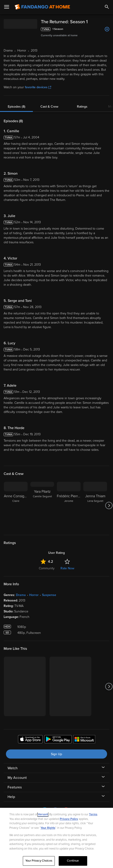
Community (47, 568)
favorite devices (38, 87)
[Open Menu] (7, 7)
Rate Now (67, 568)
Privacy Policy (69, 819)
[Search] (107, 7)
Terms (93, 814)
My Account (17, 778)
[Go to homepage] (42, 7)
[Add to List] (107, 29)
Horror (34, 595)
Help (11, 797)
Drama (21, 595)
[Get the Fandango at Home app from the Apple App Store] (30, 740)
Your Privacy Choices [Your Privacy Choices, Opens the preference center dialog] (39, 861)
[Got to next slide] (109, 505)
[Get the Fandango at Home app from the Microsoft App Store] (84, 740)
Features (15, 787)
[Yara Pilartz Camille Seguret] (42, 505)
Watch (13, 768)
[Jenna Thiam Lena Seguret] (95, 505)
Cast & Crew (49, 107)
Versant (43, 814)
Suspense (49, 595)
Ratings (82, 107)
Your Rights (48, 828)
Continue (73, 861)
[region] (56, 838)
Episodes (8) (17, 107)
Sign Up (56, 754)
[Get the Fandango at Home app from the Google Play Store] (58, 740)
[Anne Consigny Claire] (16, 505)
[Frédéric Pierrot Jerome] (69, 505)
